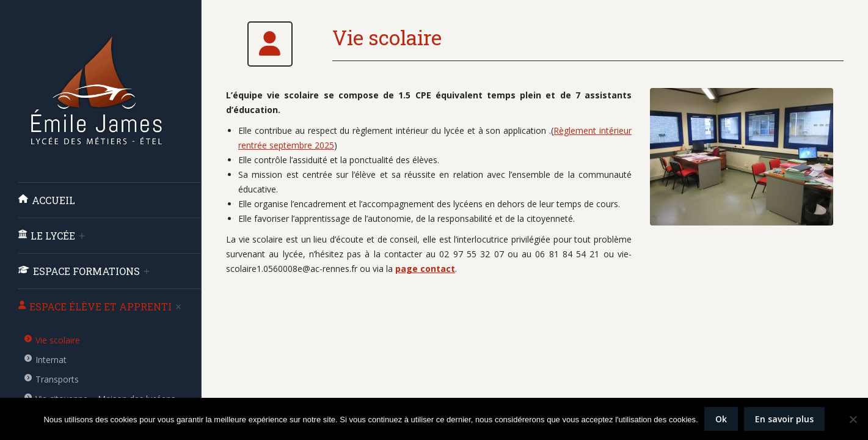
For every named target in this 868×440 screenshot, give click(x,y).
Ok (721, 419)
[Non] (853, 419)
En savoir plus (784, 419)
